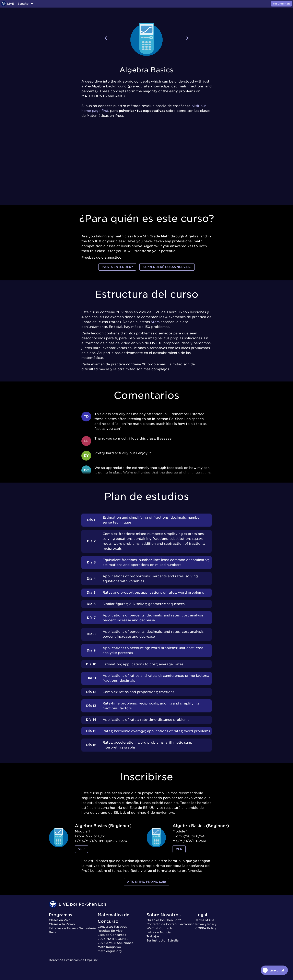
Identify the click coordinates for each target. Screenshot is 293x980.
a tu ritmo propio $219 (146, 882)
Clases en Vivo (60, 920)
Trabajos (153, 936)
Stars (155, 322)
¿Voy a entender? (117, 267)
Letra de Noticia (159, 932)
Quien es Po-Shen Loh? (164, 920)
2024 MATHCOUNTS (113, 939)
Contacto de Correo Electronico (171, 924)
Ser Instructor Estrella (163, 940)
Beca (53, 932)
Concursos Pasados (112, 927)
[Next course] (187, 38)
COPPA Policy (206, 928)
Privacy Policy (206, 924)
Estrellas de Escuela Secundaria (72, 928)
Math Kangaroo (109, 947)
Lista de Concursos (112, 935)
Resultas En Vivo (110, 931)
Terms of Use (205, 920)
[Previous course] (106, 38)
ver (81, 849)
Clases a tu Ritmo (62, 924)
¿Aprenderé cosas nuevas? (167, 267)
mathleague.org (110, 951)
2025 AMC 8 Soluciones (115, 943)
